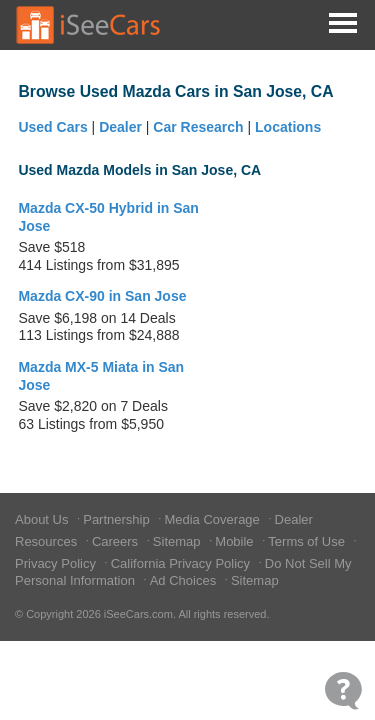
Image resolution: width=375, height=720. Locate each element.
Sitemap (178, 541)
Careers (117, 541)
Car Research (198, 127)
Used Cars (52, 127)
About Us (43, 519)
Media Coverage (213, 519)
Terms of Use (308, 541)
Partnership (118, 519)
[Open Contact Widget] (343, 690)
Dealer (120, 127)
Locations (288, 127)
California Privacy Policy (182, 563)
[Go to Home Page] (89, 25)
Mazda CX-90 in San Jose (102, 296)
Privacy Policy (57, 563)
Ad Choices (185, 580)
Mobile (236, 541)
